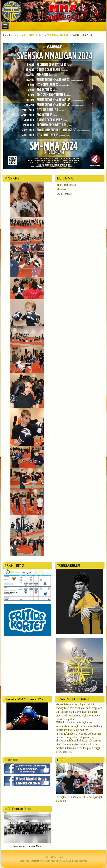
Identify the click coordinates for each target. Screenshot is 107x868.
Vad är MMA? (65, 194)
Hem (16, 35)
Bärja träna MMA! (67, 185)
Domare (62, 189)
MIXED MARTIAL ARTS (33, 35)
